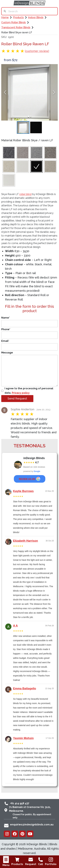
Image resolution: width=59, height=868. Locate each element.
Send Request (17, 398)
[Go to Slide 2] (31, 116)
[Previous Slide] (5, 92)
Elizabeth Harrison (25, 541)
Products (17, 861)
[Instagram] (7, 834)
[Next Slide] (54, 92)
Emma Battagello (25, 689)
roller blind (25, 194)
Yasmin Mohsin (23, 738)
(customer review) (37, 51)
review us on (29, 479)
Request (31, 861)
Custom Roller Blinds (14, 22)
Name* (29, 322)
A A (15, 626)
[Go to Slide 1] (28, 116)
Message (29, 369)
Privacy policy (21, 393)
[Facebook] (15, 834)
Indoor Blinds (36, 17)
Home (5, 17)
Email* (29, 345)
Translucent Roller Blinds (16, 27)
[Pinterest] (22, 834)
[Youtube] (30, 834)
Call (41, 861)
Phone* (29, 333)
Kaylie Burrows (23, 491)
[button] (29, 92)
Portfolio (51, 861)
